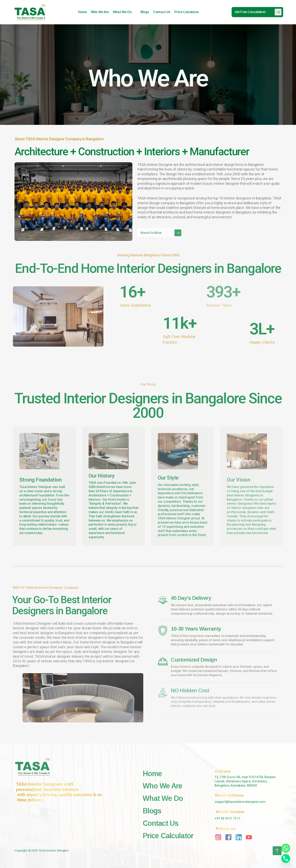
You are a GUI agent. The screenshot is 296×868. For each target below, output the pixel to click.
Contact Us (162, 12)
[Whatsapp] (286, 848)
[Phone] (286, 859)
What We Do (124, 12)
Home (82, 12)
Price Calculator (187, 12)
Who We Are (100, 12)
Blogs (145, 12)
